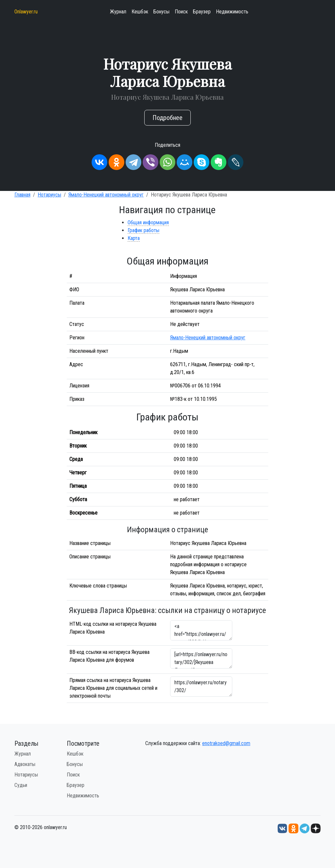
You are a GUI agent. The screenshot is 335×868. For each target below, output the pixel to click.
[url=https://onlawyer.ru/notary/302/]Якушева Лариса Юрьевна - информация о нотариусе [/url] (201, 658)
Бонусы (161, 12)
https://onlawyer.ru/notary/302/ (201, 687)
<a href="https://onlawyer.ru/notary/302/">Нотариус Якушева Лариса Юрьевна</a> (201, 630)
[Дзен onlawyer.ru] (316, 828)
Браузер (202, 12)
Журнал (118, 12)
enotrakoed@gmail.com (226, 743)
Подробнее (167, 118)
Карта (134, 238)
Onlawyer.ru (26, 12)
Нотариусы (49, 195)
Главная (22, 195)
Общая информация (148, 222)
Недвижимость (232, 12)
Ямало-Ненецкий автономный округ (106, 195)
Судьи (21, 785)
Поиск (181, 12)
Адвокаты (25, 764)
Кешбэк (140, 12)
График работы (143, 230)
